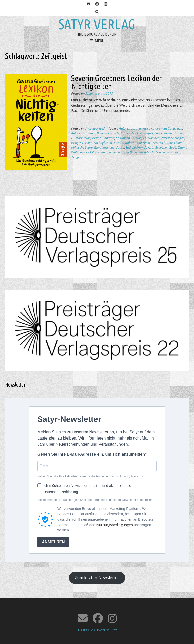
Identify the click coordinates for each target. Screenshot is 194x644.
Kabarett (108, 138)
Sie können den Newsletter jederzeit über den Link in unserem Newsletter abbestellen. (95, 500)
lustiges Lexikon (82, 143)
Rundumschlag (104, 148)
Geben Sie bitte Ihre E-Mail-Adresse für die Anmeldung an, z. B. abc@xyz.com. (91, 476)
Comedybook (130, 133)
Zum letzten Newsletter (97, 578)
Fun (157, 133)
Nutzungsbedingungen (115, 525)
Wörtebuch (146, 152)
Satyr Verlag (97, 24)
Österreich (143, 143)
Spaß (173, 148)
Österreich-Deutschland (167, 143)
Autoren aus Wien (83, 133)
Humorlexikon (81, 138)
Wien (104, 152)
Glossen (166, 133)
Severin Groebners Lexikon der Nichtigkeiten (116, 82)
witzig (113, 152)
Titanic (182, 148)
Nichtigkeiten (103, 143)
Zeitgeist (77, 157)
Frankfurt (147, 133)
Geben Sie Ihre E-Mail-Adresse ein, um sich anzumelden (91, 454)
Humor (178, 133)
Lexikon (137, 138)
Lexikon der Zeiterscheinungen (164, 138)
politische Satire (82, 148)
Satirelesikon (134, 148)
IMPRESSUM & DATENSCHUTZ (97, 630)
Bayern (102, 133)
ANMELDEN (53, 542)
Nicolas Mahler (124, 143)
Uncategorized (94, 128)
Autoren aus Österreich (166, 128)
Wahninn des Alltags (85, 152)
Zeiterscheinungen (168, 152)
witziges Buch (128, 152)
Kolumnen (123, 138)
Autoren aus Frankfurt (134, 128)
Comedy (114, 133)
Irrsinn (97, 138)
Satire (120, 148)
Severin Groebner (156, 148)
